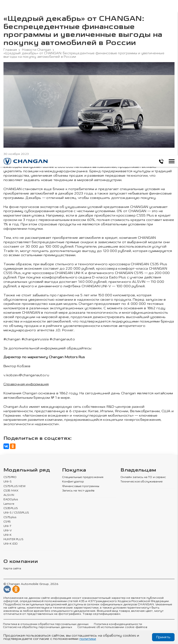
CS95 (7, 522)
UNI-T (7, 526)
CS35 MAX (11, 491)
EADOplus (11, 500)
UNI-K (8, 535)
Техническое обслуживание (141, 482)
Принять (163, 637)
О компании (21, 562)
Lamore (9, 504)
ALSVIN (9, 495)
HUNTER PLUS (13, 539)
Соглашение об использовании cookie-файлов (112, 627)
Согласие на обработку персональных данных (38, 627)
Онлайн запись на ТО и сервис (143, 477)
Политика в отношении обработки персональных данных (46, 624)
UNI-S (8, 482)
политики (88, 639)
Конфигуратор (73, 482)
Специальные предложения (83, 477)
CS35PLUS (11, 508)
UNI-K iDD (11, 544)
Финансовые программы (81, 486)
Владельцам (138, 470)
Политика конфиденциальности (118, 624)
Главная (10, 50)
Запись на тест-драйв (78, 491)
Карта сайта (12, 569)
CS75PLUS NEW (15, 486)
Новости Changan (37, 50)
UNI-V (8, 531)
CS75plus (10, 517)
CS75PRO (10, 477)
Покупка (74, 470)
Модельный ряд (27, 470)
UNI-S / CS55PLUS (16, 513)
